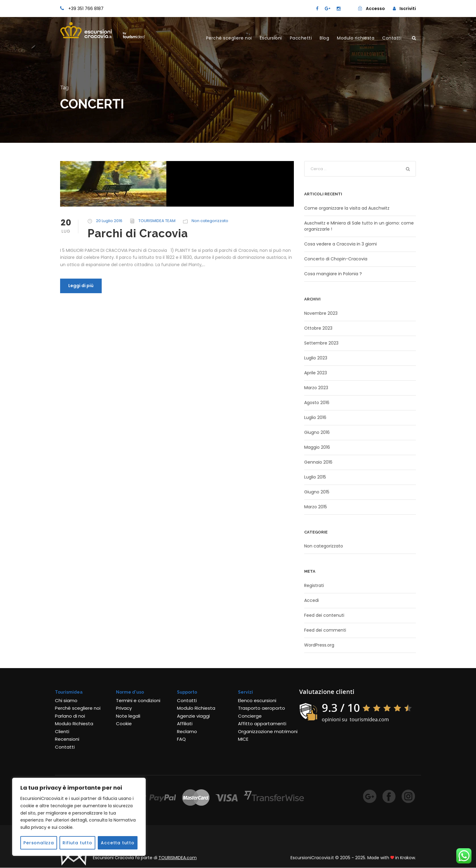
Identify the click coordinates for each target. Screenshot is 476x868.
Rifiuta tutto (77, 843)
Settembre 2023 (321, 343)
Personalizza (39, 843)
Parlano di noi (70, 716)
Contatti (392, 38)
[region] (79, 817)
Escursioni (271, 38)
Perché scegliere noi (229, 38)
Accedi (311, 600)
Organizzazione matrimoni (268, 731)
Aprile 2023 (316, 373)
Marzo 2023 (316, 388)
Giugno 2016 (317, 432)
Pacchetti (301, 38)
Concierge (250, 716)
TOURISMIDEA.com (178, 858)
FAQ (181, 739)
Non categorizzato (210, 221)
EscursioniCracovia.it (312, 858)
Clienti (62, 731)
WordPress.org (319, 645)
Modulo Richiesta (74, 724)
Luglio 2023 (316, 358)
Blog (324, 38)
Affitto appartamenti (262, 724)
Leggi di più (81, 286)
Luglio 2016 (315, 417)
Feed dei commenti (325, 630)
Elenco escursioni (257, 700)
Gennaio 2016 (318, 462)
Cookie (124, 724)
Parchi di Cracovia (138, 233)
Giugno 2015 (317, 492)
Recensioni (67, 739)
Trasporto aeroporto (262, 708)
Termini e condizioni (138, 700)
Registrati (314, 585)
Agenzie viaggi (193, 716)
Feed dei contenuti (324, 615)
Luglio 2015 (315, 477)
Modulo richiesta (356, 38)
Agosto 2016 (317, 403)
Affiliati (185, 724)
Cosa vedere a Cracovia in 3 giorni (340, 244)
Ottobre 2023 (318, 328)
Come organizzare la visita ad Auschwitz (347, 208)
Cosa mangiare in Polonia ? (333, 274)
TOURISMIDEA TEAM (157, 221)
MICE (243, 739)
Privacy (124, 708)
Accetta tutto (117, 843)
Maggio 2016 (317, 447)
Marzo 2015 (316, 507)
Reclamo (187, 731)
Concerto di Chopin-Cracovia (336, 259)
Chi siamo (66, 700)
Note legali (128, 716)
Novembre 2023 (321, 313)
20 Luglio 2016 (109, 221)
